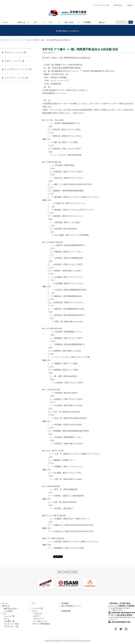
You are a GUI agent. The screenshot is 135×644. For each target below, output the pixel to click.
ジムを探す (8, 611)
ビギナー (37, 616)
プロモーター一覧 (11, 626)
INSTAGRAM (126, 629)
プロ (35, 22)
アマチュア (38, 613)
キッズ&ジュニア (40, 621)
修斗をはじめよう (11, 608)
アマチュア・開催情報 (25, 40)
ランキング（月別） (12, 624)
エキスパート (39, 619)
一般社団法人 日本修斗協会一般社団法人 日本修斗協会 (67, 13)
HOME (2, 40)
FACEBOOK (116, 629)
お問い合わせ (118, 5)
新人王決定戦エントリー (71, 606)
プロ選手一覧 (9, 621)
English (130, 5)
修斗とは (22, 22)
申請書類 (87, 22)
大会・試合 (69, 22)
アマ (51, 22)
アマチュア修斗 (11, 40)
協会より (103, 22)
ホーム (5, 22)
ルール (7, 619)
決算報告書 (66, 611)
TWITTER (121, 629)
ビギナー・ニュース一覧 (14, 61)
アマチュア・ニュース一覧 (15, 52)
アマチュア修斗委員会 (41, 624)
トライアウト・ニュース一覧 (16, 78)
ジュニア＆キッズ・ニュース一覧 (18, 69)
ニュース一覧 (9, 616)
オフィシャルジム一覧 (102, 5)
